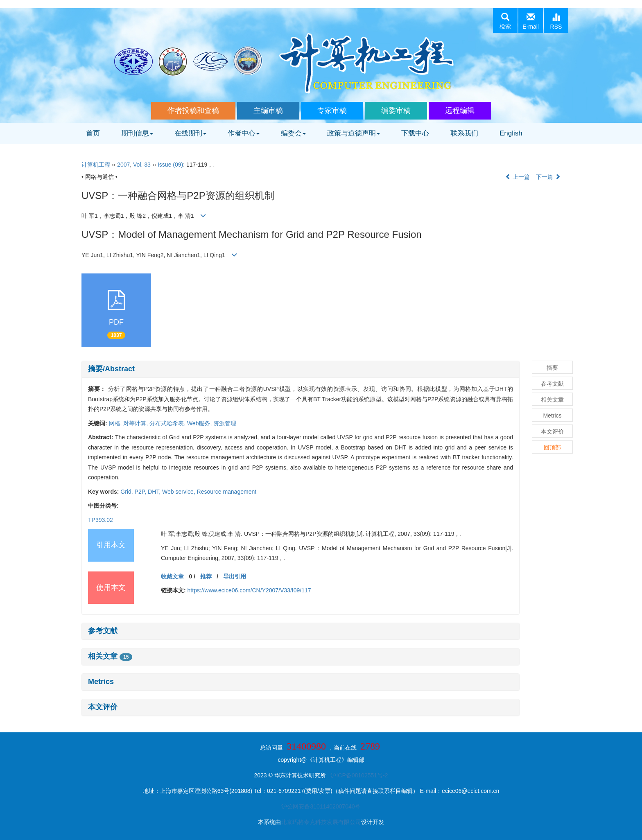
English (511, 133)
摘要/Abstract (111, 369)
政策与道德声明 (354, 133)
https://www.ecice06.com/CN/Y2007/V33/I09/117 (249, 590)
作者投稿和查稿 (193, 111)
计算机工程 (96, 165)
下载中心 (415, 133)
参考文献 (103, 631)
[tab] (301, 369)
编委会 (293, 133)
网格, (116, 423)
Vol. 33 (142, 165)
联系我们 (464, 133)
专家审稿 (332, 111)
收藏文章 (172, 576)
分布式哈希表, (168, 423)
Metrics (101, 682)
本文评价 (103, 707)
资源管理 (225, 423)
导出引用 (235, 576)
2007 (123, 165)
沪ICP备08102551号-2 (359, 775)
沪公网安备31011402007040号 (321, 806)
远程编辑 (460, 111)
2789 (370, 746)
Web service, (180, 492)
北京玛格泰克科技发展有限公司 (321, 822)
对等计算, (136, 423)
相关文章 (110, 656)
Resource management (227, 492)
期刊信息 (137, 133)
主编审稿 (268, 111)
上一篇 (518, 177)
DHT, (155, 492)
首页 (93, 133)
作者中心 (244, 133)
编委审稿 (396, 111)
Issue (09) (170, 165)
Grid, (127, 492)
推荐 (206, 576)
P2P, (141, 492)
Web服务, (200, 423)
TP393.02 (101, 520)
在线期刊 (190, 133)
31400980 (306, 746)
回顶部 (552, 447)
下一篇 (548, 177)
